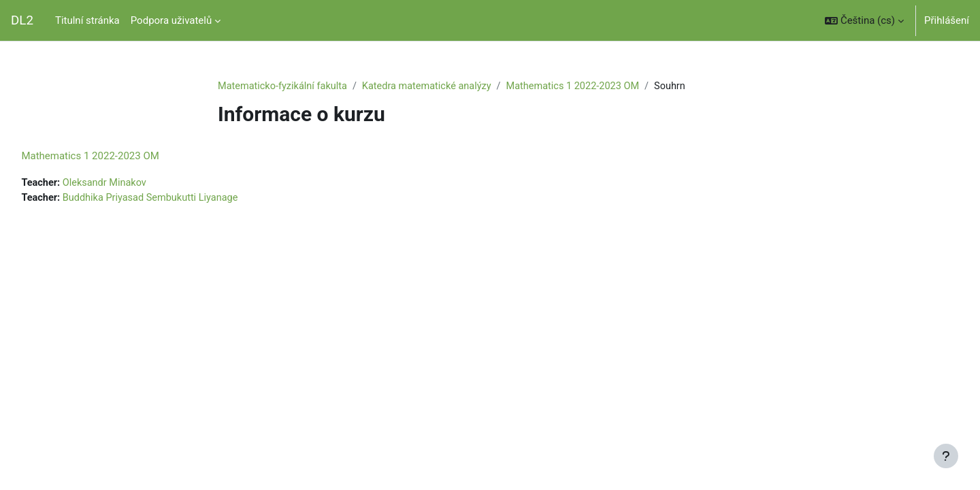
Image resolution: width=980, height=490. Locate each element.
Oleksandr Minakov (138, 184)
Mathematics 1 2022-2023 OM (585, 86)
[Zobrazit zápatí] (946, 456)
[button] (864, 20)
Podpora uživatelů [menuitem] (171, 20)
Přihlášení (947, 20)
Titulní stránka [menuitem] (87, 20)
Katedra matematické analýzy (434, 86)
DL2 (22, 20)
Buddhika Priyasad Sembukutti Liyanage (185, 199)
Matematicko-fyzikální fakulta (285, 86)
